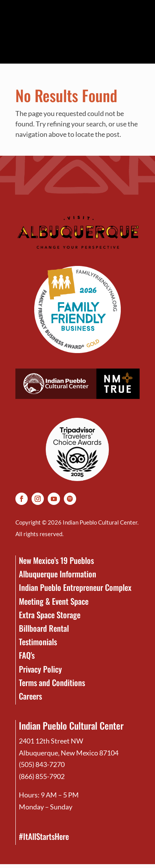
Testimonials (38, 642)
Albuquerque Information (57, 574)
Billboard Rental (44, 628)
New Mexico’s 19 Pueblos (56, 560)
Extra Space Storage (50, 615)
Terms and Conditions (52, 682)
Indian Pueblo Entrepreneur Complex (75, 587)
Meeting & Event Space (54, 601)
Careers (30, 696)
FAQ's (27, 655)
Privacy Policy (40, 669)
